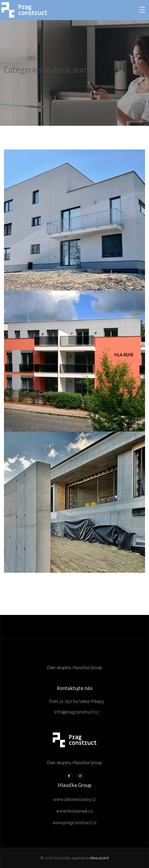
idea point (99, 858)
